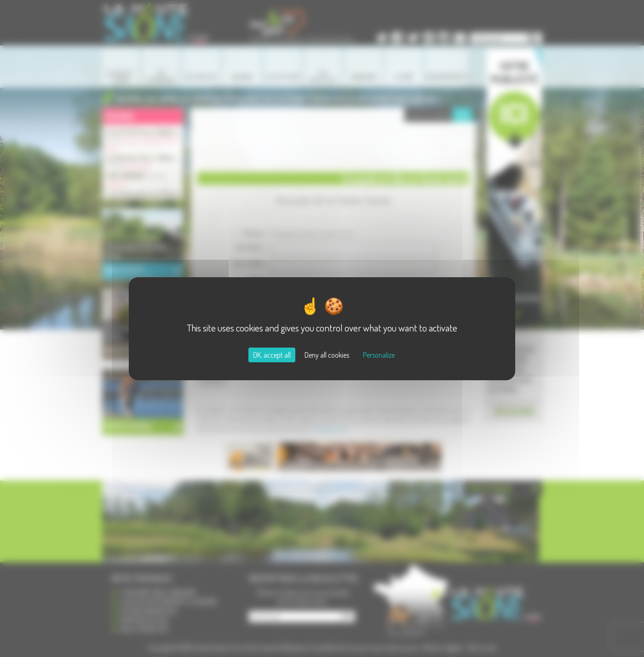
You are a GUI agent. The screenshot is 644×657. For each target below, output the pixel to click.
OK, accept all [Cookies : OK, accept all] (272, 355)
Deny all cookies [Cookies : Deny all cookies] (327, 355)
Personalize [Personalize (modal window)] (379, 355)
